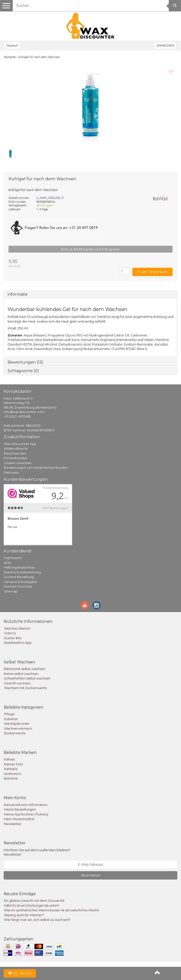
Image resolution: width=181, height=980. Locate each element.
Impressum (13, 558)
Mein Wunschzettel (19, 819)
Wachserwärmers (18, 728)
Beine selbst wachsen (21, 674)
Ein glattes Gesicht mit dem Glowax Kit (34, 901)
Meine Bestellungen (20, 809)
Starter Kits (13, 638)
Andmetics (12, 774)
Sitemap (11, 591)
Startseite (10, 57)
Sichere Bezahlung (19, 577)
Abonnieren (91, 875)
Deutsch (12, 45)
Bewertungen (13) (25, 362)
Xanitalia (11, 769)
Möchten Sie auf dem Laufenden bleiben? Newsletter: (37, 852)
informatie (18, 294)
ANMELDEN (165, 45)
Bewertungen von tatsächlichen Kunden (36, 468)
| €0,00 (20, 973)
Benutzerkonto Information (26, 805)
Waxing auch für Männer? (24, 915)
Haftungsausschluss (19, 567)
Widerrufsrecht (16, 448)
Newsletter (13, 824)
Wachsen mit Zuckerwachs (25, 688)
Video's (10, 633)
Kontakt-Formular (18, 586)
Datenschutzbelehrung (22, 572)
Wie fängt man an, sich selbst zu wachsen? (37, 920)
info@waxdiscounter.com (24, 412)
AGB (7, 563)
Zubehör (11, 719)
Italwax (9, 759)
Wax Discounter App (20, 444)
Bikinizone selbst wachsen (25, 669)
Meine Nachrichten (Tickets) (26, 814)
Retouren (11, 472)
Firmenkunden (16, 458)
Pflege (9, 714)
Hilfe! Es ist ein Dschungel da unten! (32, 905)
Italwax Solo (13, 764)
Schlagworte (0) (23, 371)
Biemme (11, 778)
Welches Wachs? (17, 628)
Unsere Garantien (18, 463)
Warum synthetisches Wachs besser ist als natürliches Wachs (51, 910)
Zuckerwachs (15, 733)
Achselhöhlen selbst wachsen (27, 678)
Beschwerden (15, 453)
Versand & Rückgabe (21, 582)
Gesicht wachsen (17, 683)
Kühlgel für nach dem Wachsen (39, 57)
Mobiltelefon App (18, 643)
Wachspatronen (17, 724)
